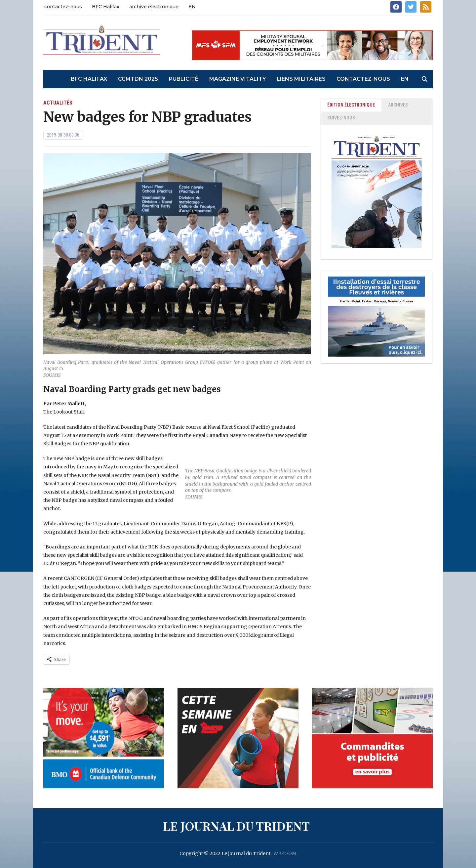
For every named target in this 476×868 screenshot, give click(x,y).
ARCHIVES (398, 105)
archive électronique (154, 7)
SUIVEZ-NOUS (341, 118)
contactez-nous (63, 7)
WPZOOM (285, 853)
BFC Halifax (106, 7)
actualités (58, 103)
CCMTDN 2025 (138, 79)
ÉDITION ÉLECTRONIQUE (351, 105)
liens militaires (301, 79)
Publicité (184, 79)
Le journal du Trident (236, 826)
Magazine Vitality (238, 79)
